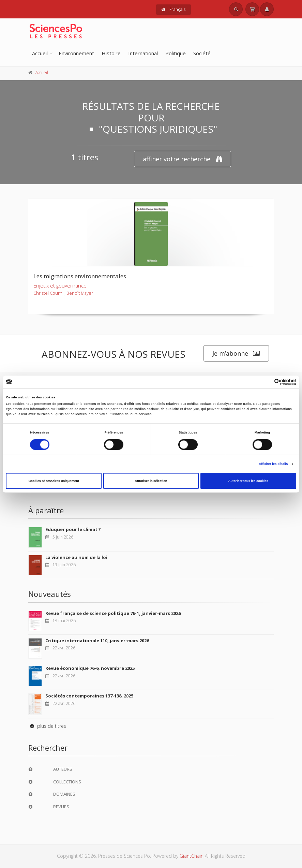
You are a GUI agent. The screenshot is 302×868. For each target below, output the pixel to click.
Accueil (40, 53)
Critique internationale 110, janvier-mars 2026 (97, 641)
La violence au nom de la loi (76, 557)
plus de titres (47, 726)
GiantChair (191, 856)
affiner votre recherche (183, 159)
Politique (176, 53)
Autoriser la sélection (151, 481)
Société (202, 53)
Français (173, 9)
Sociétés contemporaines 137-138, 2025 (89, 696)
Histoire (111, 53)
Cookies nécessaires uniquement (54, 481)
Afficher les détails (273, 464)
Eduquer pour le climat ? (73, 529)
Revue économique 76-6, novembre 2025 (90, 668)
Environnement (76, 53)
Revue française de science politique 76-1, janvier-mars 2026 (113, 613)
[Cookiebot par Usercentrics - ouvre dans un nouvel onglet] (266, 382)
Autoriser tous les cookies (248, 481)
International (143, 53)
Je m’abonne (236, 354)
